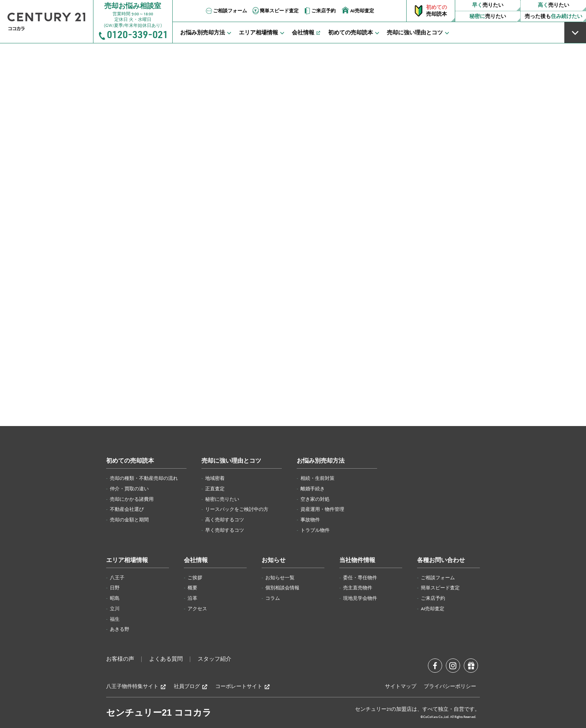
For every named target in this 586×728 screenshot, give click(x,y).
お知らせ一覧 (280, 578)
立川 (115, 609)
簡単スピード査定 (275, 11)
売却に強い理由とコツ (231, 461)
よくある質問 (166, 659)
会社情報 (196, 560)
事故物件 (310, 520)
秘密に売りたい (222, 499)
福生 (115, 619)
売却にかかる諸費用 (132, 499)
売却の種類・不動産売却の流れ (144, 478)
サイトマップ (401, 687)
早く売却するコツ (225, 530)
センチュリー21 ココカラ (159, 712)
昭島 (115, 598)
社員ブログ (191, 687)
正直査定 (215, 489)
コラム (273, 598)
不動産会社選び (127, 509)
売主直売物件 (358, 588)
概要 (192, 588)
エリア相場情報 (127, 560)
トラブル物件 (315, 530)
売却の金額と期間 (129, 520)
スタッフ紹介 (215, 659)
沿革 (192, 598)
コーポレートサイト (243, 687)
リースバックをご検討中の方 (237, 509)
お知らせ (274, 560)
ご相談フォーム (226, 11)
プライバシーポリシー (450, 687)
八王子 (117, 578)
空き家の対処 (315, 499)
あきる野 (120, 629)
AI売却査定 (358, 10)
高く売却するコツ (225, 520)
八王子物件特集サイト (136, 687)
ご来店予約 (319, 11)
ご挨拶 (195, 578)
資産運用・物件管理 (322, 509)
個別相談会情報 (282, 588)
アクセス (197, 609)
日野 (115, 588)
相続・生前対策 (317, 478)
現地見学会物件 (360, 598)
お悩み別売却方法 (321, 461)
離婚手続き (313, 489)
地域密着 (215, 478)
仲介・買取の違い (129, 489)
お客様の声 (120, 659)
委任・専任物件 (360, 578)
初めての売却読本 (130, 461)
